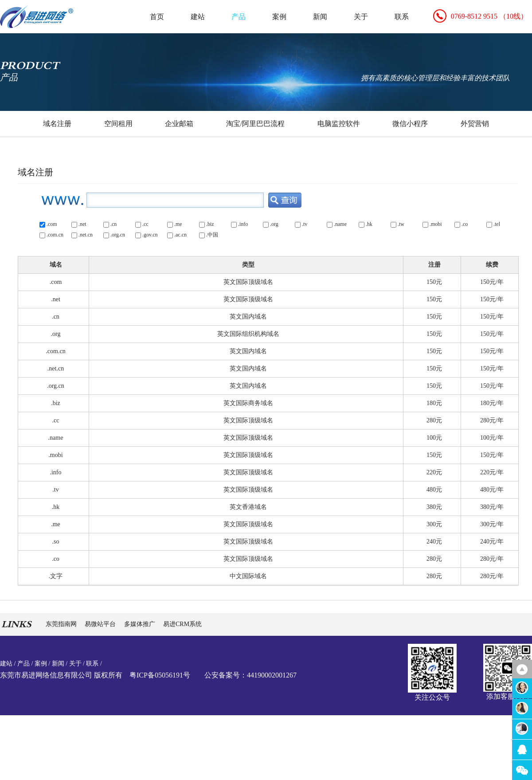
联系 (402, 17)
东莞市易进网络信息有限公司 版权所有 (61, 675)
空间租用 (118, 124)
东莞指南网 (62, 624)
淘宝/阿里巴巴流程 (255, 124)
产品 (239, 17)
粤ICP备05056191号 (160, 675)
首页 (157, 17)
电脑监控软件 (339, 124)
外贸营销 (475, 124)
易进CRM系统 (182, 624)
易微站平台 (101, 624)
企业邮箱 (179, 124)
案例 (279, 17)
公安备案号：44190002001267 (250, 675)
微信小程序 (410, 124)
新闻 (320, 17)
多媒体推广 (141, 624)
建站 (198, 17)
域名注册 (57, 124)
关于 (361, 17)
